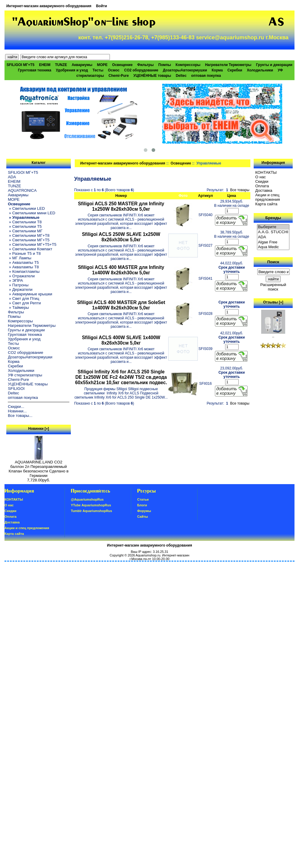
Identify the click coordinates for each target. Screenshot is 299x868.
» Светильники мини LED (32, 213)
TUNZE (61, 65)
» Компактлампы (24, 271)
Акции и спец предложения (267, 197)
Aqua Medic (273, 247)
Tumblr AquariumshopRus (92, 511)
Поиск (273, 262)
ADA (12, 177)
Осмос (114, 70)
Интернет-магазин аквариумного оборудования (49, 6)
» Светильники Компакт (30, 249)
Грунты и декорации (274, 65)
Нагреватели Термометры (228, 65)
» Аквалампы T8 (23, 267)
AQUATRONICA (22, 190)
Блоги (142, 505)
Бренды (273, 218)
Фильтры (145, 65)
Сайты (143, 517)
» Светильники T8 (25, 222)
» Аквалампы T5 (23, 262)
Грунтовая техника (35, 70)
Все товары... (20, 416)
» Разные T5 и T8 (24, 253)
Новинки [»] (39, 429)
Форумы (144, 511)
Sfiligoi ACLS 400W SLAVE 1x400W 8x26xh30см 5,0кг (121, 340)
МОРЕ (102, 65)
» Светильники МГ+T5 (29, 240)
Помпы (165, 65)
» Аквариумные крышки (30, 294)
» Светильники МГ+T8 (29, 235)
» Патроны (18, 285)
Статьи (143, 499)
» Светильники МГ (25, 231)
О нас (260, 177)
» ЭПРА (15, 280)
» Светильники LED (26, 208)
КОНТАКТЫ (266, 172)
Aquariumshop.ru (148, 555)
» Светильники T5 (25, 226)
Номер (121, 196)
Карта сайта (266, 204)
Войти (102, 6)
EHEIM (45, 65)
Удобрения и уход (72, 70)
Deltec (181, 76)
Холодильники (260, 70)
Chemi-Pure (119, 76)
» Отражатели (21, 276)
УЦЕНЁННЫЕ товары (152, 76)
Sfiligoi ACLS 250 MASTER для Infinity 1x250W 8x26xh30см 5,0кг (121, 206)
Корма (217, 70)
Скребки (235, 70)
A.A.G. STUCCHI (273, 232)
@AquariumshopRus (87, 499)
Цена (232, 196)
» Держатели (20, 289)
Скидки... (16, 407)
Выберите (273, 227)
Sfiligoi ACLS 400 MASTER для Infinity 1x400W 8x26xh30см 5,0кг (121, 270)
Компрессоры (188, 65)
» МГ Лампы (20, 258)
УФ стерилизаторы (25, 375)
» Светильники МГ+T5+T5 (32, 244)
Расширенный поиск (273, 287)
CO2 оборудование (141, 70)
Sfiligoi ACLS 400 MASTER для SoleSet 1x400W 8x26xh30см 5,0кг (121, 305)
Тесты (98, 70)
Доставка (264, 190)
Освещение (181, 163)
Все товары (240, 190)
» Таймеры (18, 307)
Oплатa (262, 186)
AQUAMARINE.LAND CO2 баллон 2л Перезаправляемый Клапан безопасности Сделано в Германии (39, 467)
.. (273, 334)
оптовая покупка (206, 76)
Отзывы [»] (273, 302)
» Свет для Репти (24, 303)
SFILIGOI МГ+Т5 (20, 65)
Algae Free (273, 242)
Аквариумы (82, 65)
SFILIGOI (16, 389)
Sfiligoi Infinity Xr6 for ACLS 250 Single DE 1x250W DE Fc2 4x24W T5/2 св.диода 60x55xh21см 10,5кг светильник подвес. (121, 377)
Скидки (262, 181)
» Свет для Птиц (23, 298)
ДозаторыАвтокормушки (185, 70)
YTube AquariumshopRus (91, 505)
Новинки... (17, 411)
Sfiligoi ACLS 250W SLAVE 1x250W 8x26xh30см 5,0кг (121, 237)
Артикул (205, 196)
